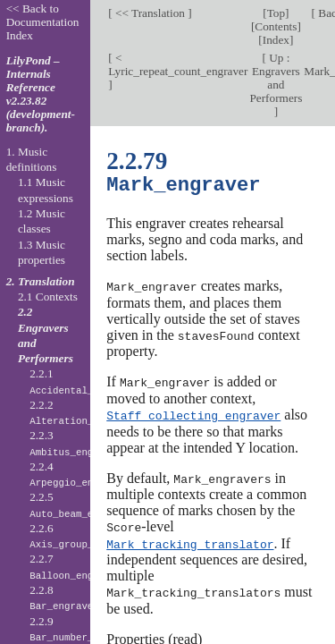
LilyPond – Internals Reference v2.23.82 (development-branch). (41, 94)
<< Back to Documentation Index (43, 22)
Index (276, 40)
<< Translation (151, 13)
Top (276, 13)
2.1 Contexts (48, 297)
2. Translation (41, 281)
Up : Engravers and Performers (276, 78)
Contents (276, 26)
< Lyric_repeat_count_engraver (178, 64)
